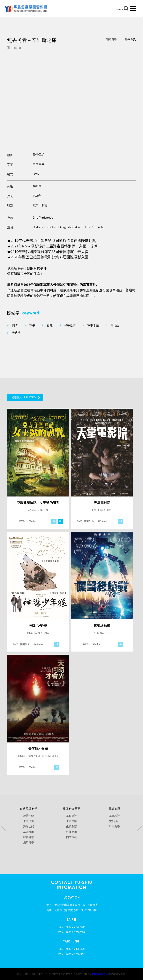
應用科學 (29, 843)
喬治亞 (112, 326)
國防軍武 (71, 837)
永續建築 (71, 821)
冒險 (47, 326)
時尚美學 (114, 827)
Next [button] (140, 826)
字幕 (10, 165)
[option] (71, 96)
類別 (10, 206)
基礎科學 (29, 832)
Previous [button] (3, 826)
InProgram (100, 974)
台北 (48, 905)
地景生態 (29, 816)
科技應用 (71, 832)
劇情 (12, 326)
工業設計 (114, 816)
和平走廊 (67, 326)
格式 (10, 174)
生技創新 (71, 827)
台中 (49, 910)
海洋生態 (29, 827)
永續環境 (29, 821)
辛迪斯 (14, 333)
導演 (10, 218)
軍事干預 (91, 326)
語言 (10, 155)
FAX (61, 932)
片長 (10, 196)
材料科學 (29, 837)
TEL (61, 927)
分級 (10, 187)
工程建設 (71, 816)
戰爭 (30, 326)
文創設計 (114, 821)
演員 (10, 227)
